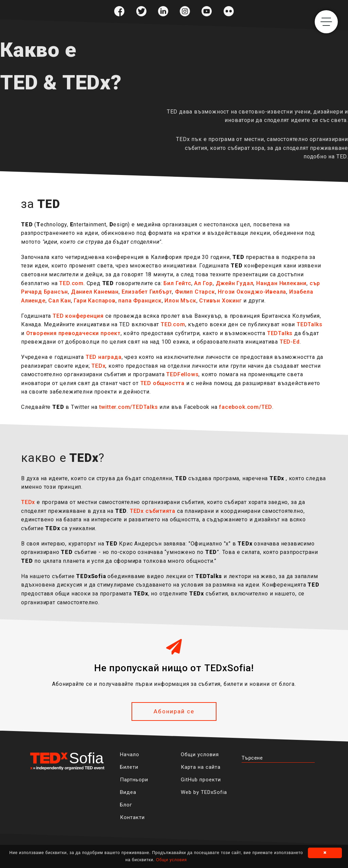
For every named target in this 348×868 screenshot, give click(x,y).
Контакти (132, 817)
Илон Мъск (180, 301)
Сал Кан (60, 301)
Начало (130, 754)
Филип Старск (195, 292)
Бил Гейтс (177, 283)
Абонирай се (174, 711)
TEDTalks (309, 324)
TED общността (162, 383)
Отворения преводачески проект (73, 333)
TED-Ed (290, 342)
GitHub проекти (201, 780)
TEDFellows (182, 374)
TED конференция (78, 316)
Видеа (128, 792)
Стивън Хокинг (220, 301)
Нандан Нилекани (281, 283)
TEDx (98, 366)
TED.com (71, 283)
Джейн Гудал (235, 283)
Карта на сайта (201, 767)
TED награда (104, 357)
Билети (129, 767)
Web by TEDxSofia (204, 792)
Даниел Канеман (95, 292)
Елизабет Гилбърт (147, 292)
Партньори (134, 780)
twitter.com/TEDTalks (129, 407)
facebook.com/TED (246, 407)
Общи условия (200, 754)
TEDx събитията (153, 511)
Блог (126, 805)
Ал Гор (203, 283)
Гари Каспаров (94, 301)
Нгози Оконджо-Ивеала (252, 292)
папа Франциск (140, 301)
